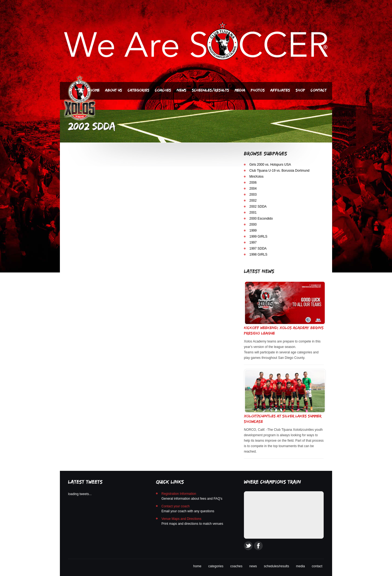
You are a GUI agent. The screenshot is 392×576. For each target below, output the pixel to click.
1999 (253, 231)
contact (317, 566)
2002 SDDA (258, 207)
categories (216, 566)
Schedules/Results (211, 90)
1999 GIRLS (258, 237)
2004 (253, 189)
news (253, 566)
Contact (319, 90)
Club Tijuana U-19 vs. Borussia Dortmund (279, 171)
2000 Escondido (261, 219)
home (197, 566)
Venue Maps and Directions (181, 519)
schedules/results (276, 566)
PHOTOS (258, 90)
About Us (114, 90)
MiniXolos (256, 177)
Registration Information (179, 494)
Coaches (163, 90)
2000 (253, 225)
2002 (253, 201)
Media (240, 90)
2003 (253, 195)
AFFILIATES (280, 90)
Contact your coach (175, 506)
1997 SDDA (258, 248)
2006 (253, 183)
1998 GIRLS (258, 254)
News (182, 90)
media (300, 566)
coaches (236, 566)
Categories (139, 90)
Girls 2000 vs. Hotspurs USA (270, 165)
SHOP (300, 90)
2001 (253, 213)
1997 (253, 242)
